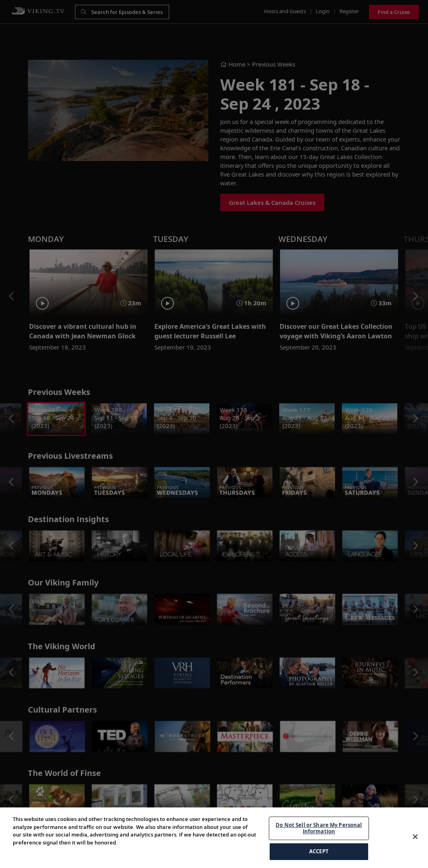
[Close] (415, 837)
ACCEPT (319, 851)
